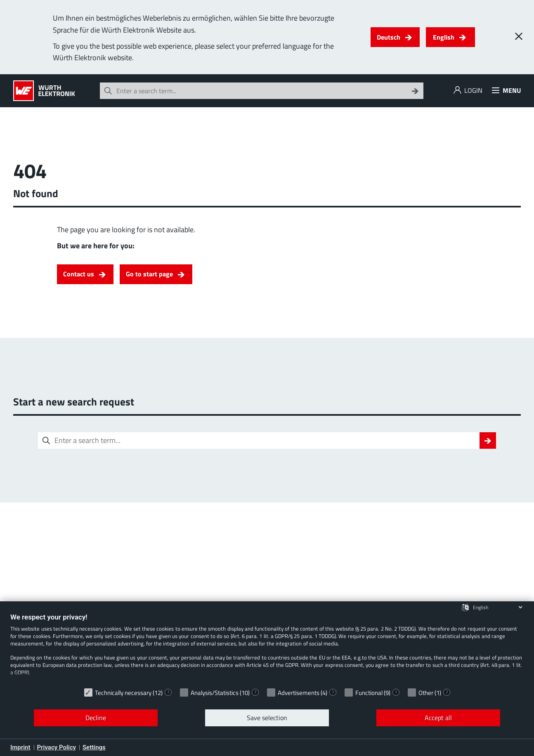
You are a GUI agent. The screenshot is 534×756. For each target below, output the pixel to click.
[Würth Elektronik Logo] (44, 91)
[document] (267, 648)
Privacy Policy (57, 747)
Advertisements (299, 693)
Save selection (267, 718)
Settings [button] (94, 747)
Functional (369, 693)
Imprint (20, 747)
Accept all (438, 718)
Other (426, 693)
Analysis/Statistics (215, 693)
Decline (96, 718)
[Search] (415, 91)
